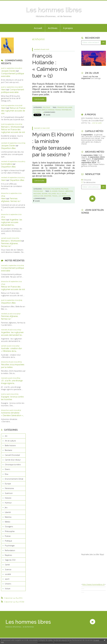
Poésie (8, 536)
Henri (3, 90)
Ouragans (9, 526)
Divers (7, 469)
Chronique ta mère (13, 464)
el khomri (37, 110)
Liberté (8, 512)
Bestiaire (9, 450)
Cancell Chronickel (12, 455)
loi (60, 196)
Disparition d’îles (8, 148)
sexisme (45, 194)
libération (69, 191)
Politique (8, 541)
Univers (8, 584)
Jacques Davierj (8, 71)
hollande (52, 194)
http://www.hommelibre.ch (94, 584)
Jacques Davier (8, 146)
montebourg (66, 110)
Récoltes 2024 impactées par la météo (13, 366)
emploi (44, 110)
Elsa (7, 474)
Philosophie (10, 531)
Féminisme (9, 488)
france (58, 110)
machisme (37, 194)
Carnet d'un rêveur (13, 460)
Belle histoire (10, 445)
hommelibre (7, 164)
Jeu (6, 507)
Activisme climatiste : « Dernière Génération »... (13, 414)
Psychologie (10, 545)
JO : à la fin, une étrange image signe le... (12, 382)
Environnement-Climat (14, 479)
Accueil (38, 28)
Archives (53, 28)
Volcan (8, 588)
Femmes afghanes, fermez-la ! (11, 200)
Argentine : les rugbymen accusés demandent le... (12, 222)
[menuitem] (38, 28)
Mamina (8, 517)
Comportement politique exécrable (13, 91)
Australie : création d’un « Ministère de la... (11, 350)
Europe (8, 484)
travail (55, 196)
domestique (66, 196)
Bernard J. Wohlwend (11, 127)
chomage (51, 110)
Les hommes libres (54, 10)
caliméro (37, 112)
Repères (8, 555)
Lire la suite (39, 99)
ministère (48, 196)
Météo (8, 522)
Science (8, 569)
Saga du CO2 (10, 560)
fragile (61, 191)
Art (6, 436)
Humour (8, 503)
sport (7, 579)
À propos (68, 28)
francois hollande (65, 107)
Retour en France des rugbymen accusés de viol (13, 111)
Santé (7, 565)
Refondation (10, 550)
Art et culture (10, 441)
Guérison (9, 493)
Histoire (8, 498)
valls (59, 194)
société (8, 574)
